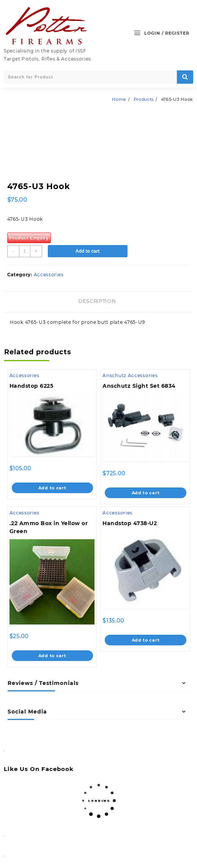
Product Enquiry (29, 238)
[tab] (98, 302)
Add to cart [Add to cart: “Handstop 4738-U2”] (146, 640)
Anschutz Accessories (130, 375)
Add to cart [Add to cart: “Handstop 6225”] (52, 488)
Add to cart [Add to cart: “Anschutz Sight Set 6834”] (146, 493)
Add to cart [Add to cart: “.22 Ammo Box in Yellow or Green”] (52, 656)
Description (97, 301)
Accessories (49, 275)
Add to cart (87, 251)
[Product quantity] (25, 251)
